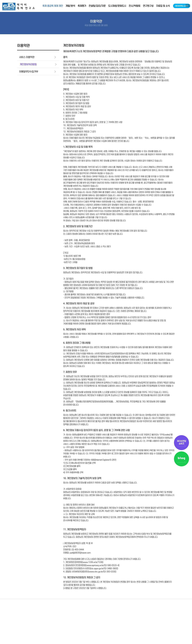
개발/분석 (70, 6)
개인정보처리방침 (38, 64)
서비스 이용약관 (38, 57)
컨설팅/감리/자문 (97, 6)
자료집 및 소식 (163, 6)
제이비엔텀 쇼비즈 (182, 6)
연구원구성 (148, 6)
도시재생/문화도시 (117, 6)
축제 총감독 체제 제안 (53, 6)
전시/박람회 (134, 6)
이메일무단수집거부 (38, 72)
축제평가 (82, 6)
